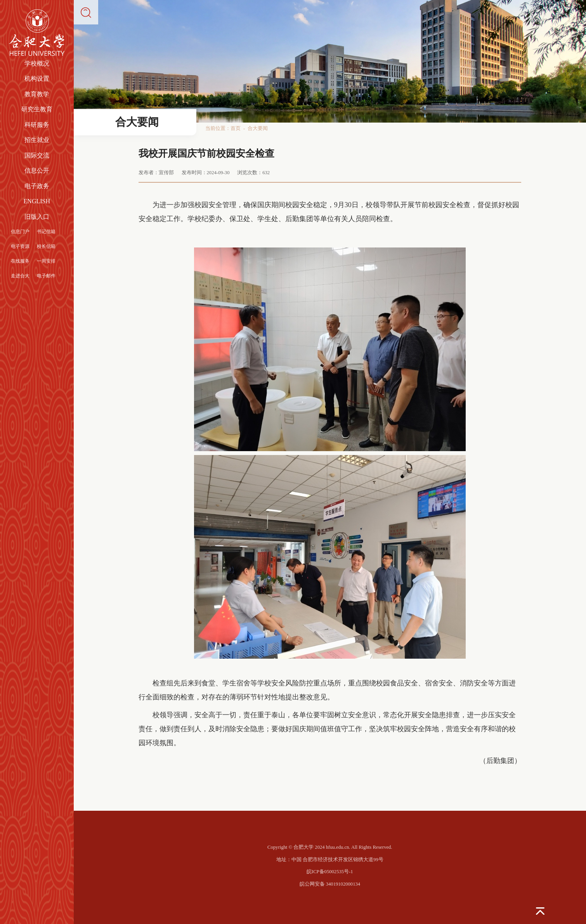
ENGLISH (37, 201)
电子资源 (20, 246)
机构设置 (37, 79)
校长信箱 (46, 246)
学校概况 (37, 63)
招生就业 (37, 140)
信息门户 (20, 232)
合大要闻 (258, 128)
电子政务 (37, 186)
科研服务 (37, 125)
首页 (236, 128)
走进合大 (20, 276)
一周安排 (46, 261)
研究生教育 (37, 109)
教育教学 (37, 94)
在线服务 (20, 261)
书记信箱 (46, 232)
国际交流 (37, 155)
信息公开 (37, 170)
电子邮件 (46, 276)
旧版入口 (37, 217)
